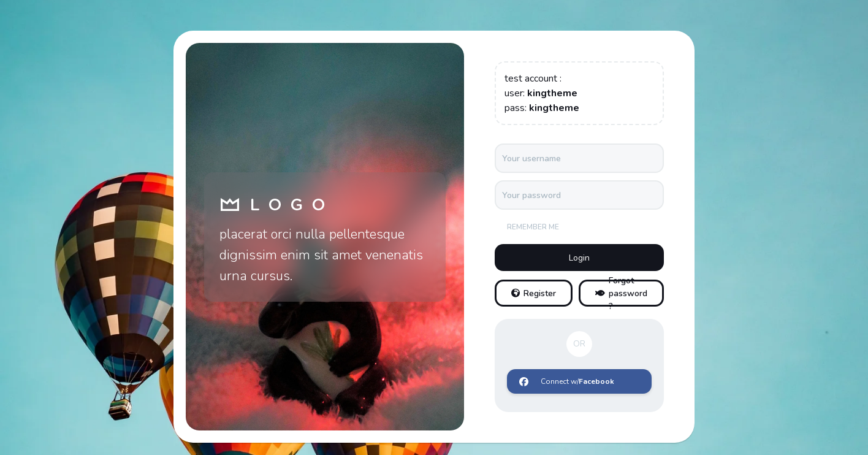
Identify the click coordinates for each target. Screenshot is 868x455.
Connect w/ (567, 381)
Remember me (533, 227)
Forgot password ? (621, 293)
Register (534, 293)
